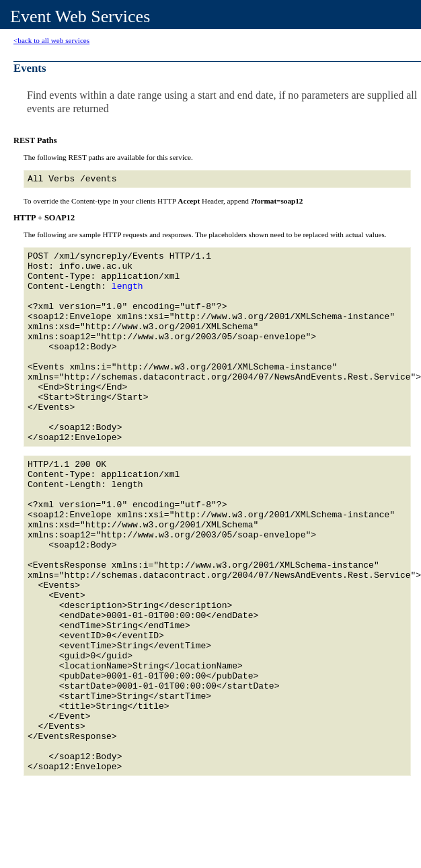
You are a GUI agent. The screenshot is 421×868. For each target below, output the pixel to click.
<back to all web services (51, 40)
